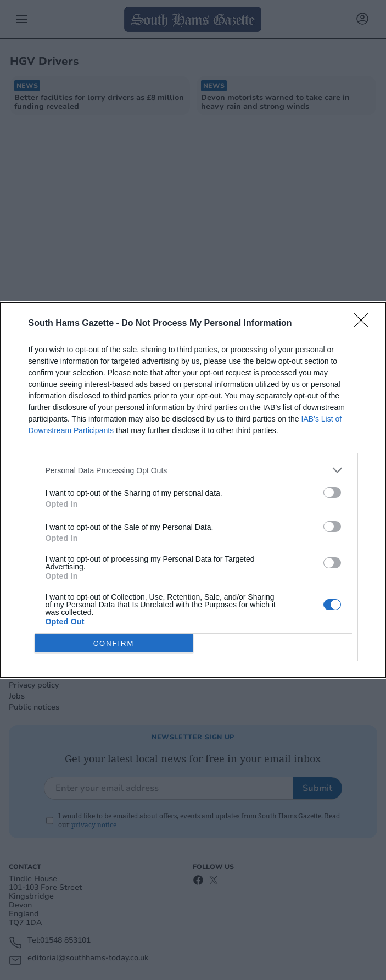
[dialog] (193, 490)
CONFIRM (114, 643)
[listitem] (193, 470)
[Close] (365, 324)
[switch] (332, 492)
